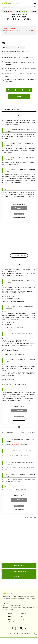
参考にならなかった (19, 214)
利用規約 (10, 619)
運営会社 (10, 614)
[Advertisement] (19, 238)
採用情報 (10, 616)
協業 (22, 616)
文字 (18, 48)
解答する (19, 96)
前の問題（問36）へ (19, 566)
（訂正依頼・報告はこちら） (7, 53)
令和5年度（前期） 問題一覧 (19, 571)
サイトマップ (11, 622)
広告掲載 (24, 614)
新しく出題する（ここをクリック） (20, 30)
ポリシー (23, 619)
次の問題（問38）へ (19, 577)
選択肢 (3, 48)
